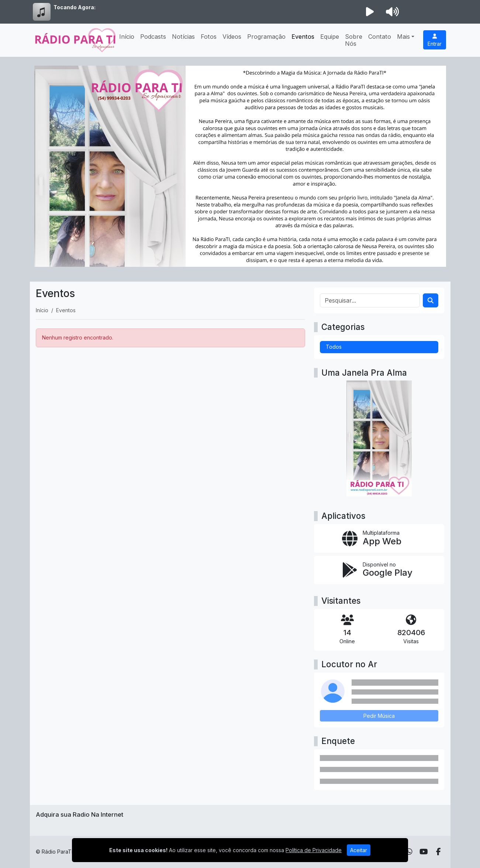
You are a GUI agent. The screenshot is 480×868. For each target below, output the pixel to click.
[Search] (431, 300)
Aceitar (359, 850)
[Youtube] (424, 852)
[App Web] (379, 538)
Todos (334, 347)
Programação (266, 37)
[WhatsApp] (409, 852)
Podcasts (153, 37)
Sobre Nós (354, 40)
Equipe (330, 37)
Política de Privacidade (314, 850)
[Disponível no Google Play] (379, 570)
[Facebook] (438, 852)
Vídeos (232, 37)
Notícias (183, 37)
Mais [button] (403, 37)
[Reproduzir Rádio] (370, 12)
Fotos (209, 37)
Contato (380, 37)
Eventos (303, 37)
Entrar (435, 40)
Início (127, 37)
